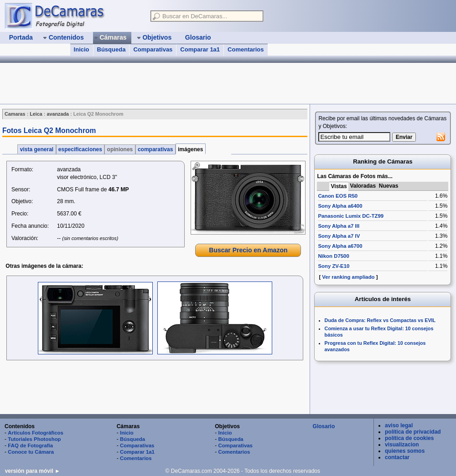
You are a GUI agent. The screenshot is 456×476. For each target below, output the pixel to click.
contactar (397, 457)
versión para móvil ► (33, 471)
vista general (36, 149)
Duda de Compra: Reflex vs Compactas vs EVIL (380, 320)
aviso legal (399, 425)
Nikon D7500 (333, 256)
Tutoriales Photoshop (34, 439)
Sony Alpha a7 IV (339, 236)
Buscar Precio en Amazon (248, 250)
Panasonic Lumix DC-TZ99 (351, 216)
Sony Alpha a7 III (339, 226)
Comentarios (246, 49)
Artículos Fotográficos (36, 433)
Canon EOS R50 (338, 196)
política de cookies (409, 438)
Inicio (82, 49)
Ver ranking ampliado (348, 277)
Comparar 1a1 (200, 49)
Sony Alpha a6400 (340, 206)
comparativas (155, 149)
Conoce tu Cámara (31, 452)
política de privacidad (413, 432)
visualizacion (402, 445)
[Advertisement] (154, 388)
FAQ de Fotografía (30, 445)
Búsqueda (111, 49)
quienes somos (405, 451)
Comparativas (153, 49)
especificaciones (80, 149)
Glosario (324, 426)
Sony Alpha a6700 (340, 246)
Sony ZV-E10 (334, 266)
